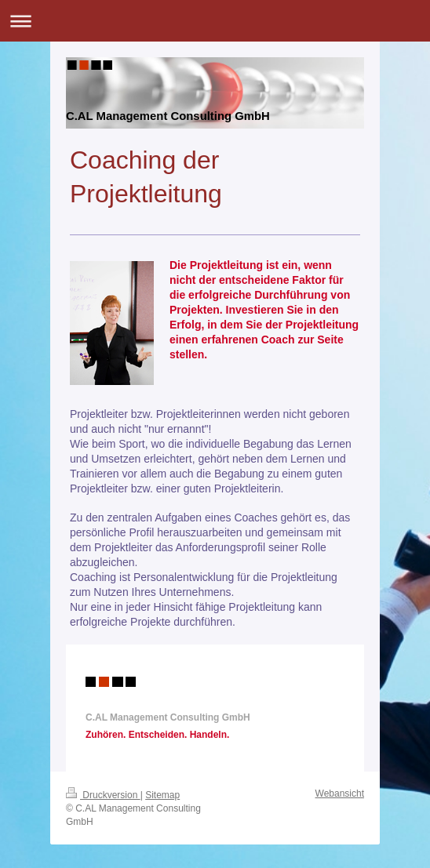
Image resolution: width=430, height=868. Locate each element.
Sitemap (162, 795)
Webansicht (340, 794)
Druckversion (103, 795)
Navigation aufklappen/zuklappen (215, 21)
